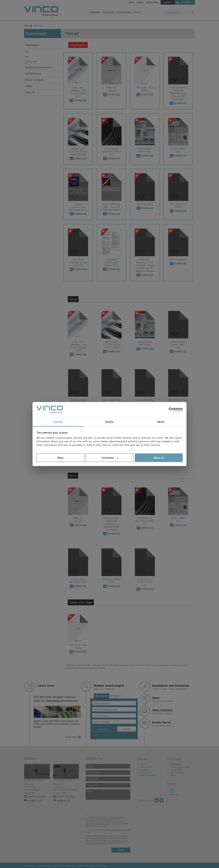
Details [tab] (109, 422)
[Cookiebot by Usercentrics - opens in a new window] (168, 410)
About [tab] (161, 422)
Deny (60, 458)
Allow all (159, 458)
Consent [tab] (58, 422)
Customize (110, 458)
